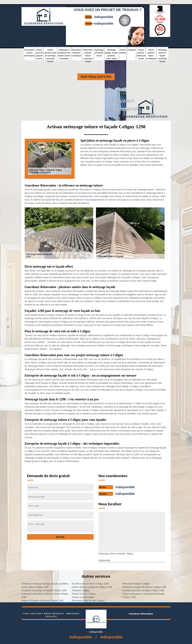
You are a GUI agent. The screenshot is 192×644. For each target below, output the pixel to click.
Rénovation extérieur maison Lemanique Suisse (88, 54)
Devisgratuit (127, 20)
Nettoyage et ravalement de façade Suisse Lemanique (64, 54)
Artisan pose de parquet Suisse (39, 54)
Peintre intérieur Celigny (84, 593)
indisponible (104, 17)
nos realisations (96, 77)
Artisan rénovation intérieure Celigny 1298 (42, 600)
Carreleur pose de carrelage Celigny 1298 (143, 590)
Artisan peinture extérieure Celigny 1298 (92, 587)
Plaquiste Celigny (81, 590)
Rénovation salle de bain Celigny (88, 600)
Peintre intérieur (123, 51)
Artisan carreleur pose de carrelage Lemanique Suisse (50, 54)
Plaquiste (131, 50)
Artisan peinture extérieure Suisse (141, 54)
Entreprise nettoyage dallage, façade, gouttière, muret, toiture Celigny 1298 (45, 585)
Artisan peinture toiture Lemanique (151, 54)
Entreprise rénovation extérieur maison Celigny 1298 (45, 595)
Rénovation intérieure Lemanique (76, 52)
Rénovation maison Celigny (136, 583)
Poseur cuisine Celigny (83, 597)
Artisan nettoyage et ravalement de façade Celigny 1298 (143, 595)
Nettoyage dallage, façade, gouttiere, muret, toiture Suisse (112, 54)
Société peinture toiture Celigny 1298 (90, 583)
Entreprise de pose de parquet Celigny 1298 (144, 587)
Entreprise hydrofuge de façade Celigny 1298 (44, 590)
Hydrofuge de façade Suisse (99, 52)
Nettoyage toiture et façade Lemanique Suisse (162, 54)
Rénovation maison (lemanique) (29, 52)
